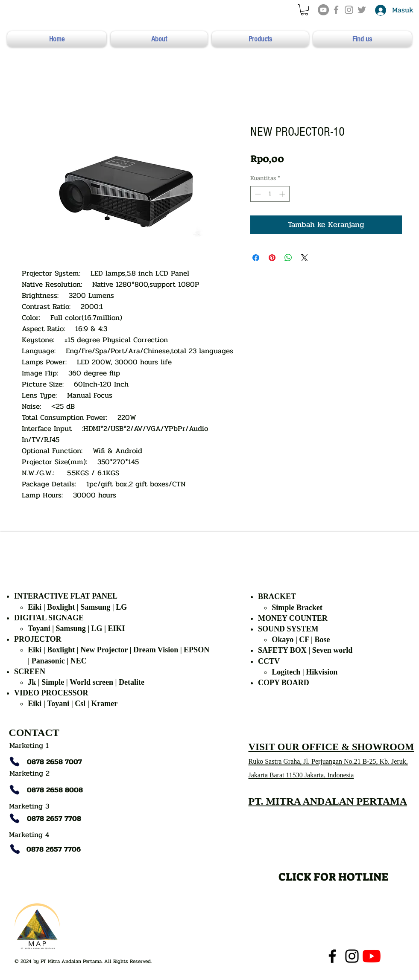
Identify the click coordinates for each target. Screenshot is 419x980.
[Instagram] (352, 956)
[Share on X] (305, 258)
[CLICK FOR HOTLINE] (333, 877)
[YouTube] (323, 10)
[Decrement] (257, 194)
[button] (304, 10)
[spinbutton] (270, 194)
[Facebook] (332, 956)
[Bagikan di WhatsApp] (288, 258)
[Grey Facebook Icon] (336, 10)
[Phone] (15, 762)
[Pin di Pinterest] (272, 258)
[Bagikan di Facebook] (256, 258)
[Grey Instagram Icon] (349, 10)
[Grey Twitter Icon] (362, 10)
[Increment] (283, 194)
